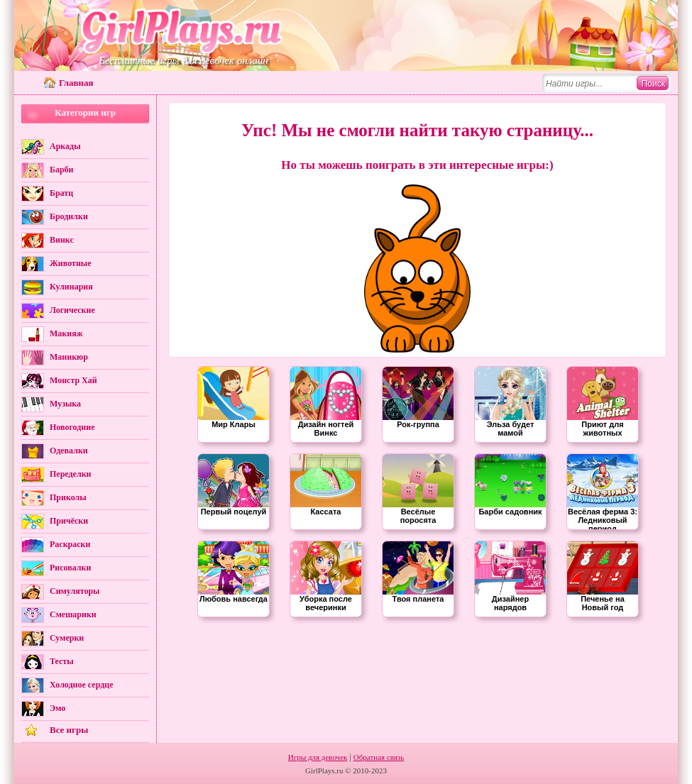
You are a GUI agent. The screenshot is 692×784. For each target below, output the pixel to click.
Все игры (69, 730)
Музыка (65, 404)
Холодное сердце (81, 685)
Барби (62, 170)
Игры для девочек (318, 757)
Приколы (68, 497)
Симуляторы (75, 591)
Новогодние (72, 427)
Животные (71, 263)
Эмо (57, 708)
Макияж (66, 333)
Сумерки (67, 638)
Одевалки (69, 451)
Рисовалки (70, 568)
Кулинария (71, 287)
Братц (61, 193)
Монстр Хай (73, 380)
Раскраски (70, 544)
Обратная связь (379, 757)
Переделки (70, 474)
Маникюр (69, 357)
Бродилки (69, 216)
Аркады (65, 146)
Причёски (69, 521)
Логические (72, 310)
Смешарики (73, 614)
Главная (76, 83)
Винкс (62, 240)
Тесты (62, 661)
